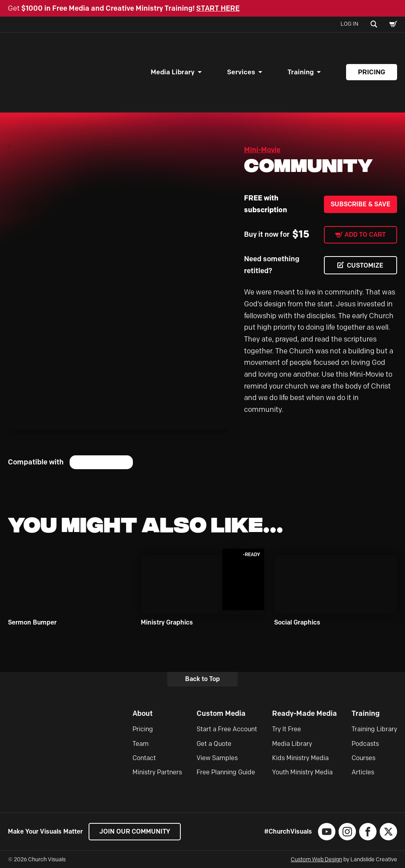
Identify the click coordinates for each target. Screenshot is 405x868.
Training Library (374, 729)
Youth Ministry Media (302, 772)
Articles (363, 772)
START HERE (218, 8)
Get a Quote (214, 744)
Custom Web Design (316, 860)
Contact (144, 758)
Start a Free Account (227, 729)
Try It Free (287, 729)
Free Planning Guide (226, 772)
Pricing (372, 72)
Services (241, 72)
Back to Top (202, 679)
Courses (363, 758)
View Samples (217, 758)
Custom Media (221, 713)
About (143, 713)
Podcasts (365, 744)
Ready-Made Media (305, 713)
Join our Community (135, 831)
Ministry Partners (157, 772)
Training (301, 72)
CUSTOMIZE (365, 265)
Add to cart (365, 235)
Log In (349, 24)
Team (141, 744)
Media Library (173, 72)
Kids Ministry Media (300, 758)
